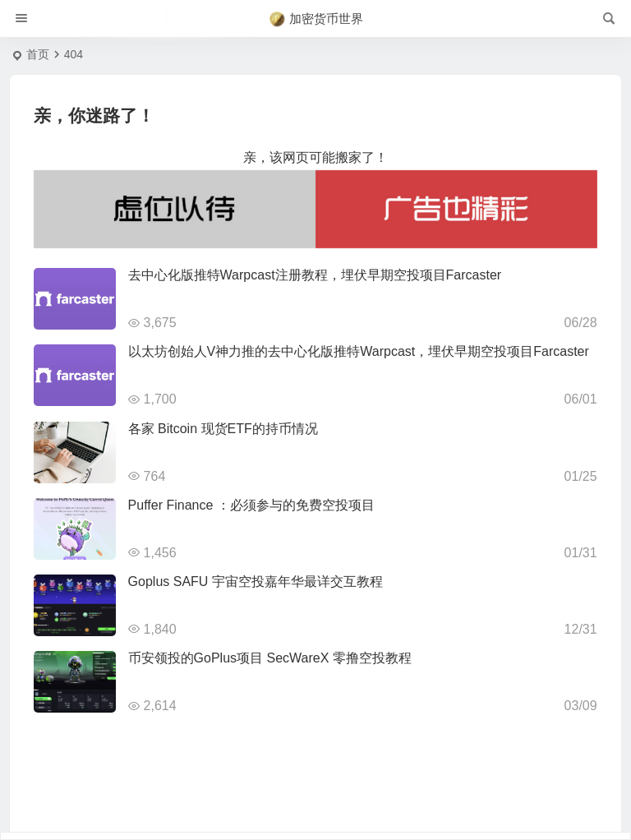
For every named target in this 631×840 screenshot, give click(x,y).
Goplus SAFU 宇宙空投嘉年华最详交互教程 (256, 582)
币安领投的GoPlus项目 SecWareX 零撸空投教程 (270, 658)
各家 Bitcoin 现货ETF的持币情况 (223, 429)
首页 (38, 54)
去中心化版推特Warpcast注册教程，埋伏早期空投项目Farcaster (315, 275)
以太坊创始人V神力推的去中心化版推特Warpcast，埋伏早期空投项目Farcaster (359, 351)
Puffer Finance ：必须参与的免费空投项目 (251, 505)
